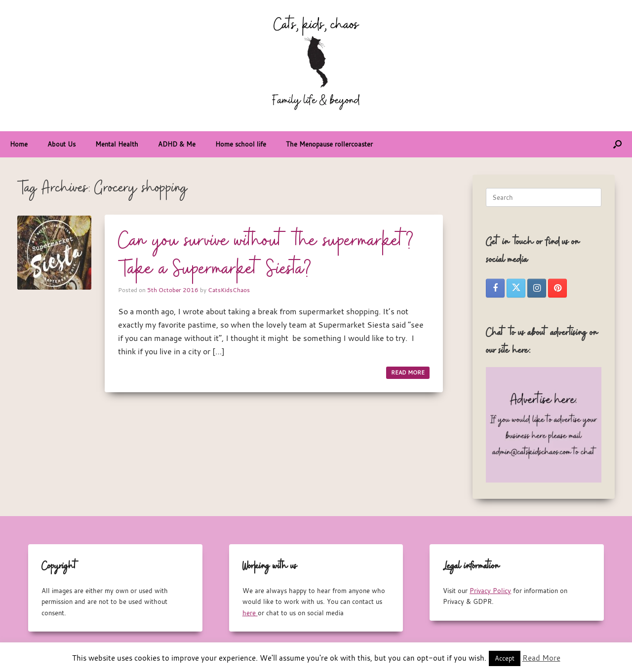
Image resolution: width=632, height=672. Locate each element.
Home (19, 144)
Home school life (241, 144)
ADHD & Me (177, 144)
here (250, 613)
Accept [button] (505, 658)
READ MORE (408, 373)
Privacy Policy (490, 591)
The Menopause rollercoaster (329, 144)
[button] (617, 144)
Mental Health (117, 144)
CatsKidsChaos (229, 290)
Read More (541, 658)
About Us (61, 144)
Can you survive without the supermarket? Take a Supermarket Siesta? (266, 255)
